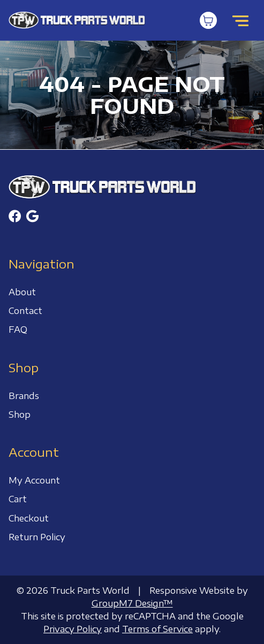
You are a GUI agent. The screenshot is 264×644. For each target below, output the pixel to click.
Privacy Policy (73, 629)
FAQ (18, 329)
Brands (24, 396)
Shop (20, 415)
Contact (25, 311)
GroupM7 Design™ (132, 603)
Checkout (29, 518)
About (22, 292)
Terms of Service (157, 629)
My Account (34, 480)
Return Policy (37, 537)
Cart (18, 499)
